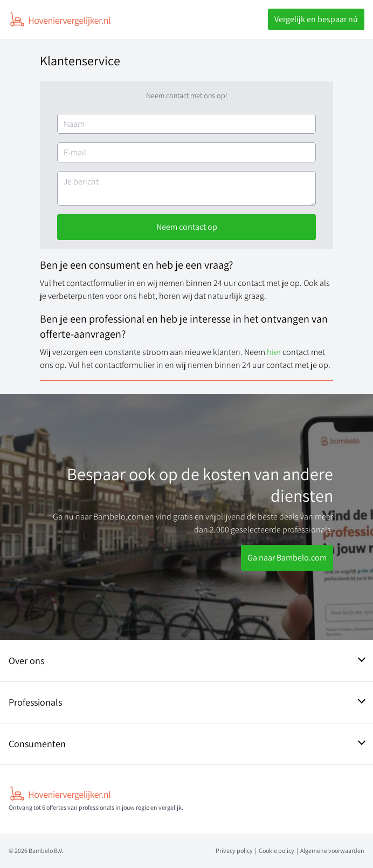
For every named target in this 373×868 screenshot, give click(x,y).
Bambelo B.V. (46, 850)
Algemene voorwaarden (332, 850)
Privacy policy (234, 850)
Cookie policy (277, 850)
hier (275, 352)
